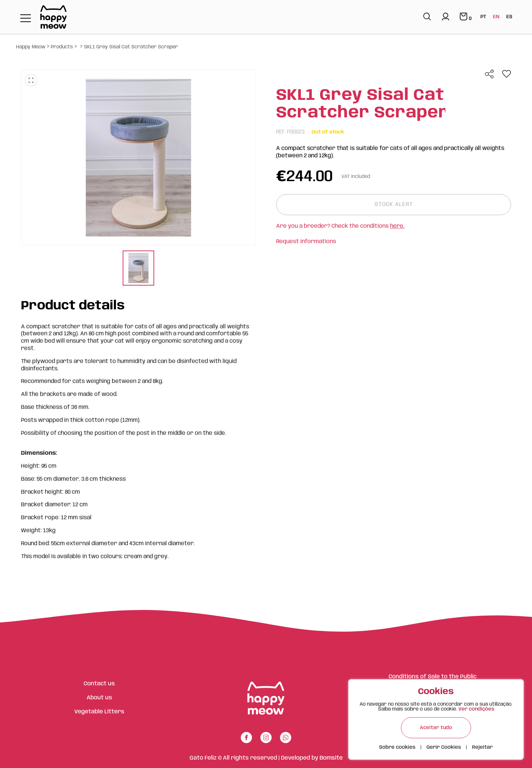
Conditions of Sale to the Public (433, 677)
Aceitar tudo (436, 728)
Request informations (306, 242)
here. (397, 226)
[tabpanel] (138, 269)
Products (62, 47)
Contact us (99, 684)
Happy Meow (31, 47)
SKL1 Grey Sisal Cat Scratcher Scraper (131, 47)
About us (99, 698)
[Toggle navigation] (26, 19)
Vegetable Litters (99, 712)
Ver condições (476, 709)
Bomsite (331, 758)
